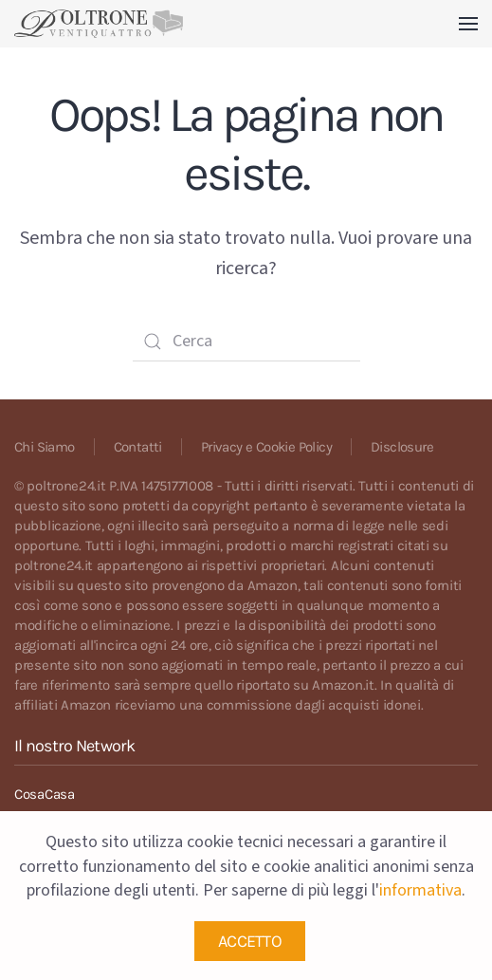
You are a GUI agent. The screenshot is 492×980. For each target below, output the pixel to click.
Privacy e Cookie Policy (266, 447)
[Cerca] (246, 342)
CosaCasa (45, 794)
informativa (420, 890)
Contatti (138, 447)
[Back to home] (99, 24)
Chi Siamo (45, 447)
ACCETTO (250, 941)
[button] (468, 24)
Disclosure (402, 447)
